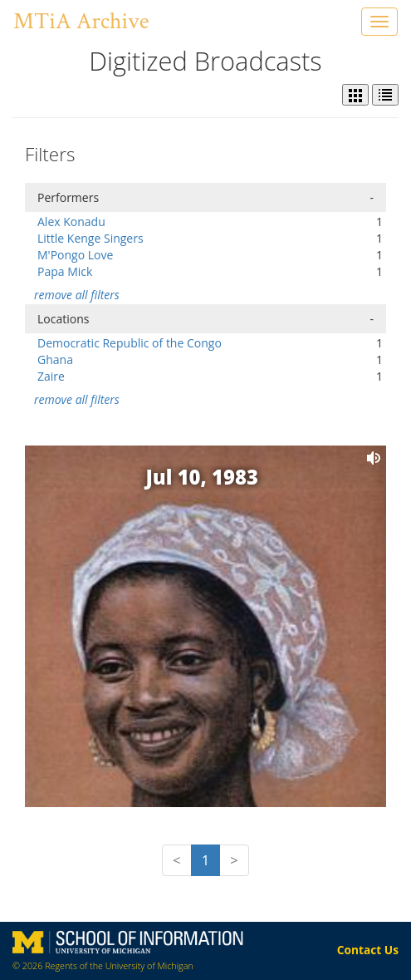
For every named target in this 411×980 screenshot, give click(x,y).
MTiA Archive (81, 21)
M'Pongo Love (75, 255)
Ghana (55, 359)
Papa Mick (65, 271)
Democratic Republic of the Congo (130, 343)
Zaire (51, 376)
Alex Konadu (71, 222)
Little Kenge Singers (91, 238)
